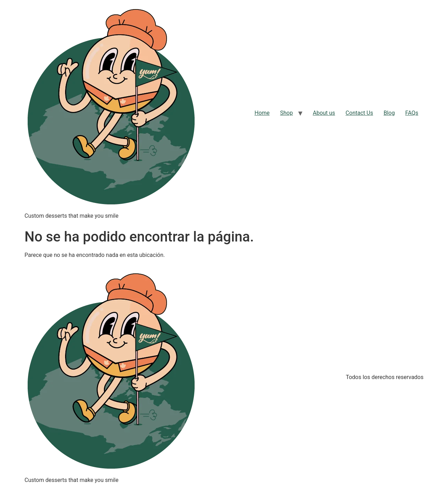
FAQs (412, 113)
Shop (286, 113)
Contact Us (359, 113)
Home (262, 113)
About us (324, 113)
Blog (389, 113)
